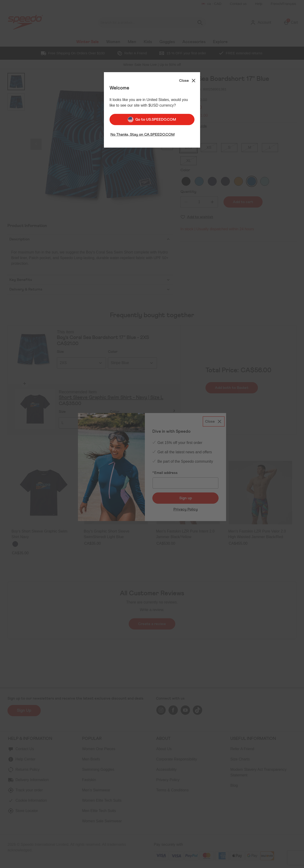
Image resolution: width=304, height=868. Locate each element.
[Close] (188, 79)
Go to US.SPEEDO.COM (152, 118)
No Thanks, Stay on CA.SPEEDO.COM (143, 133)
